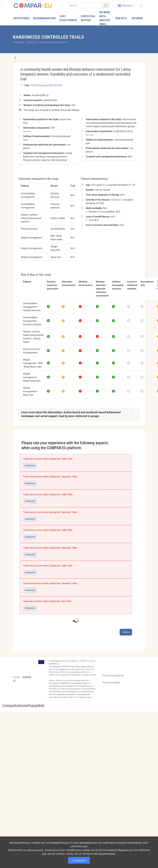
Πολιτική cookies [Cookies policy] (111, 682)
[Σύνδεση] (141, 5)
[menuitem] (22, 18)
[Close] (141, 432)
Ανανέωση (30, 465)
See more (27, 131)
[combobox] (126, 6)
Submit (126, 632)
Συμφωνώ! (79, 860)
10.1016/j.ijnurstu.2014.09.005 (46, 85)
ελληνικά (125, 6)
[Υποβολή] (106, 5)
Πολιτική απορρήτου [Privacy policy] (113, 676)
